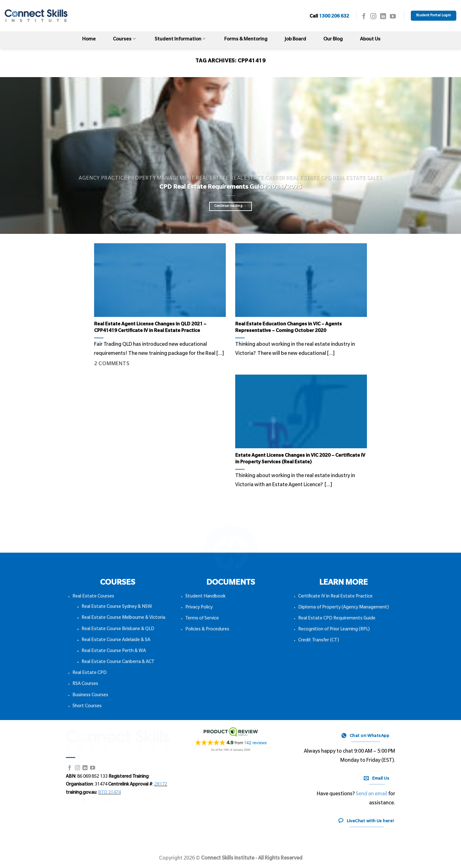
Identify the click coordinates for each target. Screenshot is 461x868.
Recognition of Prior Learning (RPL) (334, 630)
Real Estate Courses (93, 597)
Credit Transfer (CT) (319, 641)
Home (89, 40)
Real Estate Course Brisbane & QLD (118, 629)
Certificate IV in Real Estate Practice (335, 597)
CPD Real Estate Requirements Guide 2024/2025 (230, 188)
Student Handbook (205, 597)
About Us (370, 40)
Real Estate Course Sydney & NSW (117, 607)
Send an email (371, 794)
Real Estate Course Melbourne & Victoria (123, 618)
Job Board (295, 40)
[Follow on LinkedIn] (383, 17)
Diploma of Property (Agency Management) (344, 608)
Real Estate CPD (90, 673)
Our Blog (333, 40)
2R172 (161, 785)
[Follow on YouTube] (393, 17)
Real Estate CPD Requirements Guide (337, 619)
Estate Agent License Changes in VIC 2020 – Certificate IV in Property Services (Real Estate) (300, 459)
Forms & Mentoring (246, 40)
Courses (124, 39)
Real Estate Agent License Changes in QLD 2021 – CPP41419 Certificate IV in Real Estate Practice (150, 328)
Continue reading (231, 206)
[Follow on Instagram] (373, 17)
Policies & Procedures (207, 630)
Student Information (180, 39)
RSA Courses (85, 684)
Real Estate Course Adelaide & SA (116, 640)
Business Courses (90, 696)
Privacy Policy (199, 608)
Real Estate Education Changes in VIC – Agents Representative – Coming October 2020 (289, 328)
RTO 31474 (109, 793)
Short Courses (87, 707)
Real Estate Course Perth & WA (114, 651)
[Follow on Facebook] (364, 17)
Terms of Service (202, 619)
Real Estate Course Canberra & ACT (118, 662)
